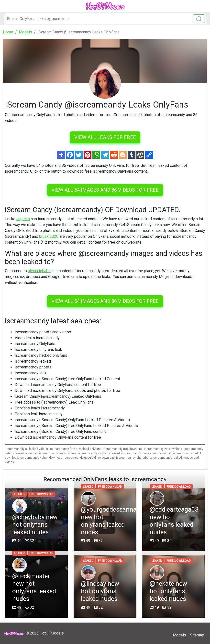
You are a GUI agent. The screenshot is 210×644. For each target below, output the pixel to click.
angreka (23, 219)
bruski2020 (49, 236)
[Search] (105, 19)
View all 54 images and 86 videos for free (105, 190)
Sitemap (197, 635)
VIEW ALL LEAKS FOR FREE (105, 137)
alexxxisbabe (39, 271)
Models (179, 635)
